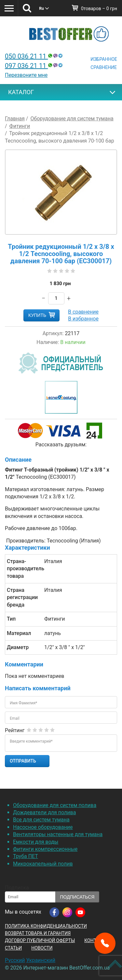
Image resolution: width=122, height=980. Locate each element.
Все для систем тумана (41, 820)
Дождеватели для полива (44, 812)
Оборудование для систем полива (55, 805)
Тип (11, 619)
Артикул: (53, 333)
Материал (19, 633)
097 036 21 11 (34, 66)
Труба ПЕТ (26, 856)
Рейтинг (15, 730)
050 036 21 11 (34, 56)
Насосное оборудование (43, 827)
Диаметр (18, 647)
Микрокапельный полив (43, 864)
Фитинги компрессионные (45, 849)
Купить (37, 315)
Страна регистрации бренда (22, 597)
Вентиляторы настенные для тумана (58, 834)
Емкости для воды (36, 842)
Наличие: (48, 342)
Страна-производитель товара (23, 569)
